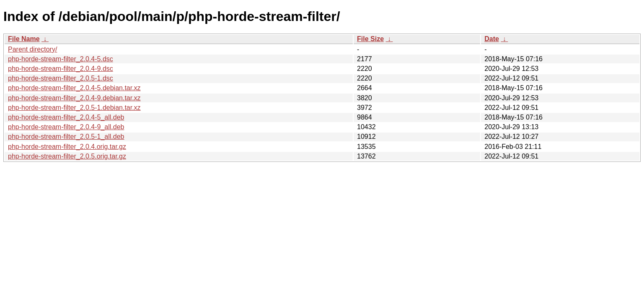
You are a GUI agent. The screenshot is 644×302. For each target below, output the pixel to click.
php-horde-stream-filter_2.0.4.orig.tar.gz (67, 147)
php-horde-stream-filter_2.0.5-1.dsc (61, 78)
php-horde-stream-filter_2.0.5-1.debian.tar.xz (74, 108)
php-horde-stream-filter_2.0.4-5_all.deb (66, 117)
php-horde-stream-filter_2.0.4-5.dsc (61, 59)
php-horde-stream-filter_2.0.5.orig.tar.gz (67, 156)
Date (492, 39)
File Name (24, 39)
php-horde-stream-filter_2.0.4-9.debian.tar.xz (74, 98)
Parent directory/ (32, 49)
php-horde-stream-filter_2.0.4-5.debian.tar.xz (74, 88)
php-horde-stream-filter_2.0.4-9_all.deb (66, 127)
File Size (370, 39)
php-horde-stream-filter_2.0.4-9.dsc (61, 69)
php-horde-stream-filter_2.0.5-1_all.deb (66, 137)
